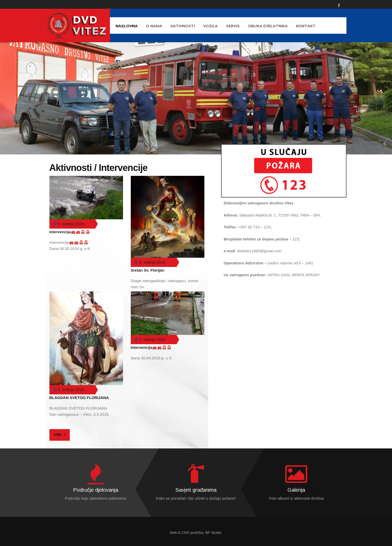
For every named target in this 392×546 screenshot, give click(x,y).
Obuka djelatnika (268, 26)
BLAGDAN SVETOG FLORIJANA (79, 398)
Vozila (210, 26)
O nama (154, 26)
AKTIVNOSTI (183, 26)
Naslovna (127, 26)
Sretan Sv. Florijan (148, 270)
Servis (233, 26)
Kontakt (306, 26)
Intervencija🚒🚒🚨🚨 (70, 232)
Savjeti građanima (196, 490)
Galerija (296, 490)
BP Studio (213, 533)
